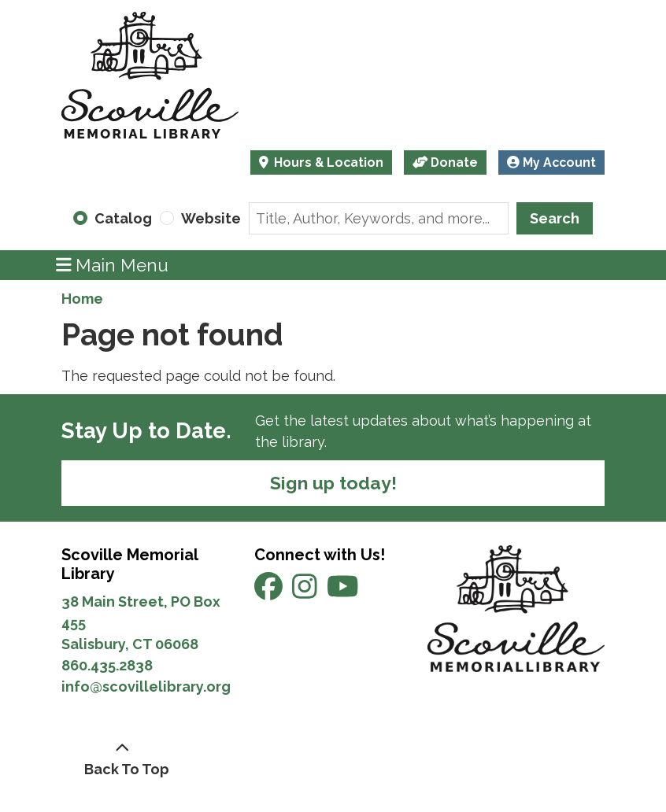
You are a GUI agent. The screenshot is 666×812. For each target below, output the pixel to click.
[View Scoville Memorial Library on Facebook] (270, 592)
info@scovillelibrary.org (146, 687)
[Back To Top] (122, 758)
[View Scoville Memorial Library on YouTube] (343, 592)
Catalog (123, 218)
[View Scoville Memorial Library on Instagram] (306, 592)
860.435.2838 (107, 665)
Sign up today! (333, 483)
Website (211, 218)
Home (82, 299)
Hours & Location (327, 162)
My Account (551, 162)
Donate (446, 162)
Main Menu (113, 265)
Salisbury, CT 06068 (131, 644)
